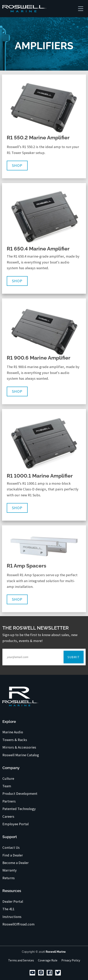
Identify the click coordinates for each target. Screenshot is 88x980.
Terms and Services (21, 960)
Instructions (12, 917)
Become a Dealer (15, 863)
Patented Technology (19, 809)
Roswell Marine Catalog (21, 755)
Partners (9, 801)
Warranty (10, 870)
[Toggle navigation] (81, 8)
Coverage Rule (48, 960)
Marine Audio (13, 732)
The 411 (8, 909)
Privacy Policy (71, 960)
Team (7, 786)
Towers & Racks (15, 740)
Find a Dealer (13, 855)
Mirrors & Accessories (19, 747)
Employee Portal (15, 824)
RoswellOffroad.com (18, 924)
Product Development (20, 794)
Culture (8, 779)
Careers (8, 817)
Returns (9, 878)
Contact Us (11, 848)
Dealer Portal (13, 902)
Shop (17, 165)
